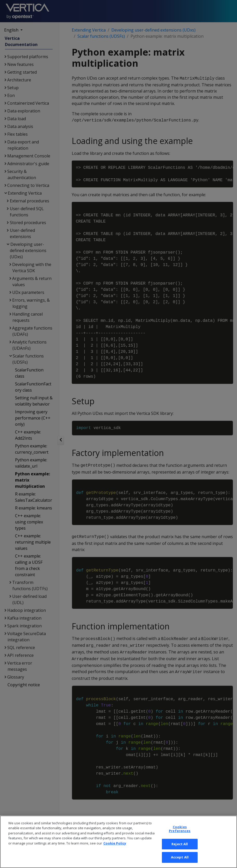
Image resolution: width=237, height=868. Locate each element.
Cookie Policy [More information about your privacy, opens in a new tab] (115, 865)
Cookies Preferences (180, 850)
